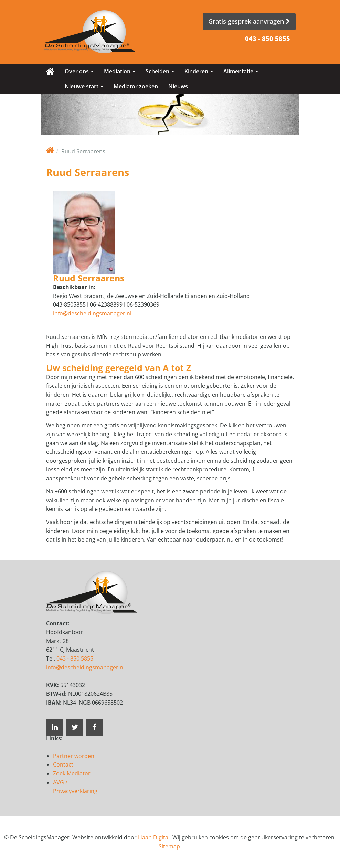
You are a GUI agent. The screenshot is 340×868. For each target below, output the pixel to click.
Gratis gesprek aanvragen (249, 21)
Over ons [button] (79, 71)
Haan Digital (154, 837)
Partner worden (74, 756)
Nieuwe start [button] (84, 86)
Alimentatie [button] (241, 71)
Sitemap (169, 846)
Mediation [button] (120, 71)
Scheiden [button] (160, 71)
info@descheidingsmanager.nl (92, 313)
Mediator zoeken (136, 86)
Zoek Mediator (72, 773)
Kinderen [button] (199, 71)
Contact (63, 764)
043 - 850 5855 (268, 39)
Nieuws (178, 86)
